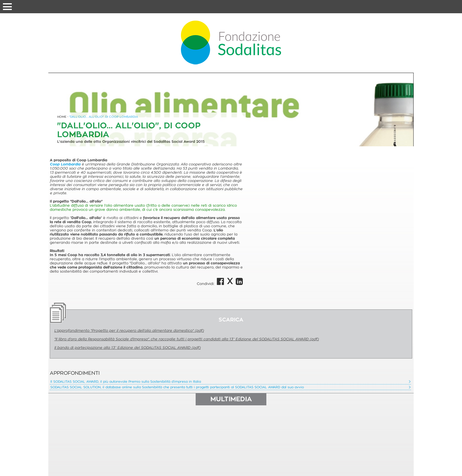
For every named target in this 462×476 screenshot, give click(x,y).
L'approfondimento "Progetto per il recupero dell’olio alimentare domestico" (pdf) (129, 331)
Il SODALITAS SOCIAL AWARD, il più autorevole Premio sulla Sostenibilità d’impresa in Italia (126, 382)
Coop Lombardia (65, 164)
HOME (62, 117)
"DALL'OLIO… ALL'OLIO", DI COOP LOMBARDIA (104, 117)
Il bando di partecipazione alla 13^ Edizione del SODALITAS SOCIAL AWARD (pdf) (127, 348)
